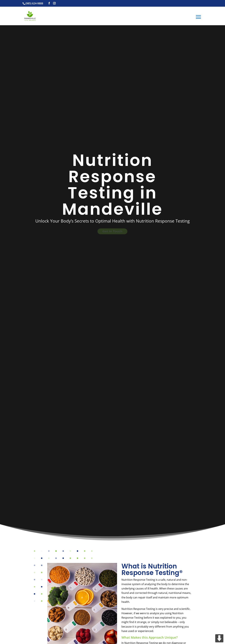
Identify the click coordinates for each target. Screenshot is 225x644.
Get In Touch (112, 231)
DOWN (219, 638)
